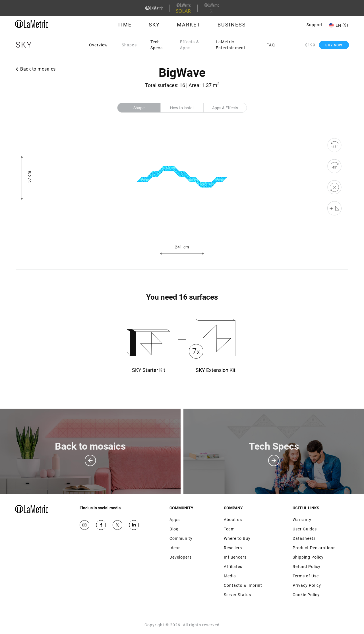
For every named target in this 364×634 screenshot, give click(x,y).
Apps (175, 520)
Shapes (129, 45)
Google (134, 525)
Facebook (101, 525)
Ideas (175, 548)
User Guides (305, 529)
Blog (174, 529)
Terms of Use (306, 576)
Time (125, 25)
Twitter (117, 525)
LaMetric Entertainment (231, 45)
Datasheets (304, 538)
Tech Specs (157, 45)
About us (233, 520)
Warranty (302, 520)
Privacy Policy (307, 585)
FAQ (271, 45)
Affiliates (233, 567)
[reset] (334, 187)
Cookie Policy (306, 595)
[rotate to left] (334, 145)
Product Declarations (314, 548)
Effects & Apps (190, 45)
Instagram (84, 525)
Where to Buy (237, 538)
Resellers (233, 548)
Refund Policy (307, 567)
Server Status (237, 595)
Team (229, 529)
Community (181, 538)
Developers (181, 557)
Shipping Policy (308, 557)
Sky (154, 25)
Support (315, 25)
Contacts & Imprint (243, 585)
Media (230, 576)
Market (189, 25)
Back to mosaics (38, 69)
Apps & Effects (225, 108)
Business (232, 25)
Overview (99, 45)
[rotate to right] (334, 166)
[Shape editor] (334, 208)
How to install (182, 108)
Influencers (235, 557)
